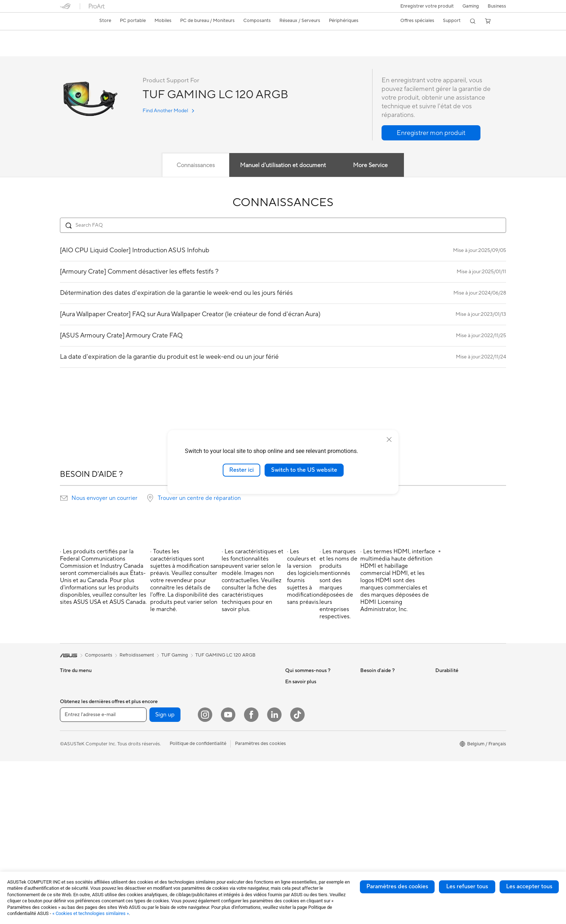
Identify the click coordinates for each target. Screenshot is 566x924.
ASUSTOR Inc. (301, 714)
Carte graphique (152, 736)
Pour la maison (75, 693)
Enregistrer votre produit (426, 6)
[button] (470, 6)
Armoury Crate (301, 834)
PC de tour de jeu (78, 802)
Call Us (368, 725)
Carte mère (147, 725)
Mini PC (68, 813)
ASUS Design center (307, 780)
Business (497, 6)
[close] (389, 440)
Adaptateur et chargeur (234, 785)
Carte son (145, 780)
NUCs (141, 703)
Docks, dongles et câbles (236, 796)
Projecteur (146, 693)
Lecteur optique (152, 790)
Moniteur (144, 682)
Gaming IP (220, 818)
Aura (290, 845)
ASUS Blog (297, 823)
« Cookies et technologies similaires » (91, 913)
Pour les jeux (73, 736)
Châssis (143, 747)
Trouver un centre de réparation (199, 498)
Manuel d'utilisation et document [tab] (283, 166)
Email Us (369, 714)
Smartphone (73, 758)
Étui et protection (228, 775)
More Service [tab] (371, 166)
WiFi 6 (141, 812)
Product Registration (383, 703)
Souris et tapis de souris (234, 742)
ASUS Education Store (309, 801)
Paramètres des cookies (397, 886)
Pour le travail (75, 704)
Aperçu (67, 49)
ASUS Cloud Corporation (312, 725)
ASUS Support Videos (384, 693)
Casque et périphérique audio (241, 753)
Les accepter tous (529, 886)
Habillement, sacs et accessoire (242, 764)
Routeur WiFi (223, 682)
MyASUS (370, 747)
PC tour (68, 791)
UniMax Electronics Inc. (310, 736)
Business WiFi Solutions (234, 709)
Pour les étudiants (79, 725)
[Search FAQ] (283, 226)
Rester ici (241, 470)
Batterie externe (226, 807)
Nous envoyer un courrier (105, 498)
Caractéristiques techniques (113, 49)
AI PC (291, 758)
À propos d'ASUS (304, 682)
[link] (72, 21)
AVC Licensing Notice (308, 812)
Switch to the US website (304, 470)
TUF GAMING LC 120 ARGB (106, 38)
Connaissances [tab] (196, 166)
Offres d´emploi (302, 693)
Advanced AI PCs (304, 769)
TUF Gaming (175, 655)
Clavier (217, 731)
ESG (440, 682)
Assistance (161, 49)
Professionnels (301, 790)
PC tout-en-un (75, 780)
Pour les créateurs (79, 715)
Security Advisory (379, 736)
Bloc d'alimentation (155, 769)
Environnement (451, 693)
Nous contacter (377, 682)
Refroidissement (152, 758)
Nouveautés (298, 703)
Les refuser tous (467, 886)
